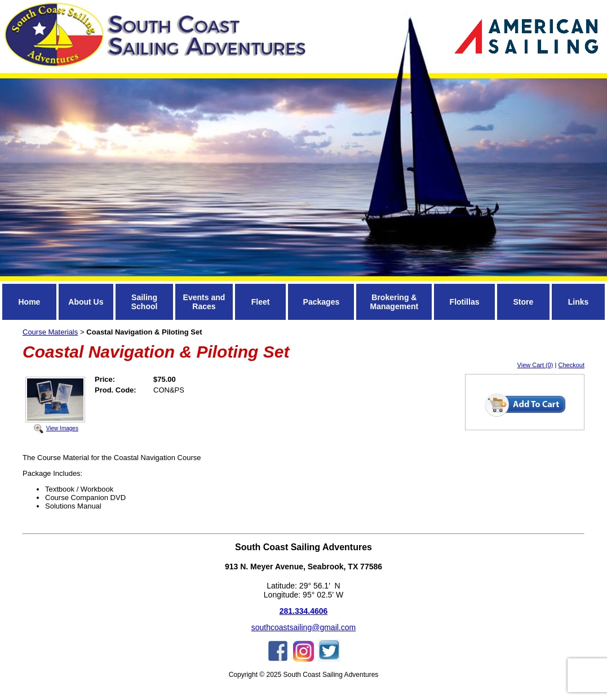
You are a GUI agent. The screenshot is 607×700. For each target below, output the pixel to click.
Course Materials (50, 332)
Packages (322, 302)
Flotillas (465, 302)
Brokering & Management (395, 302)
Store (523, 302)
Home (29, 302)
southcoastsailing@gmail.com (303, 627)
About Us (86, 302)
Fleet (261, 302)
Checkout (571, 365)
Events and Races (204, 302)
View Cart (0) (535, 365)
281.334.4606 (304, 611)
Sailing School (145, 302)
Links (579, 302)
